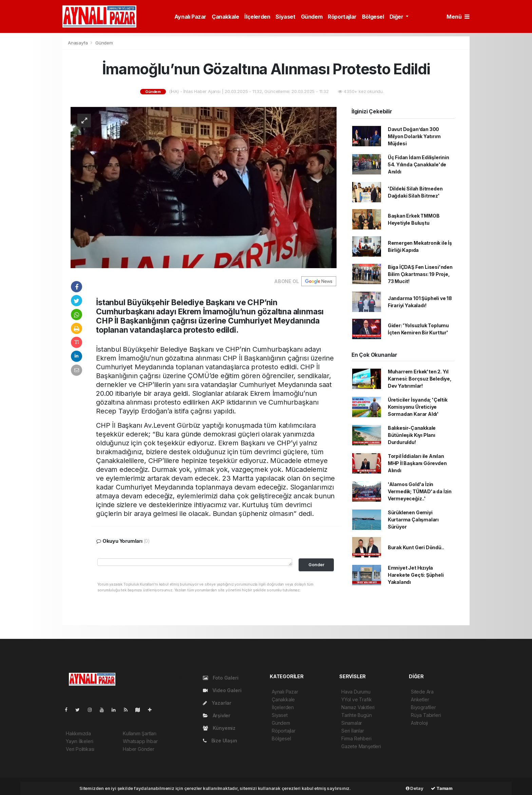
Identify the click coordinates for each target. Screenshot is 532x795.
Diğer (397, 17)
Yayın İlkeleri (79, 741)
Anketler (420, 699)
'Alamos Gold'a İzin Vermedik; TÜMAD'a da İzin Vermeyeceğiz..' (420, 491)
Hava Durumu (356, 692)
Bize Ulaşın (220, 741)
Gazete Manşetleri (361, 746)
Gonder (316, 565)
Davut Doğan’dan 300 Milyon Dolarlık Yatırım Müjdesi (414, 136)
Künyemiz (219, 728)
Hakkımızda (78, 733)
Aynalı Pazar (190, 17)
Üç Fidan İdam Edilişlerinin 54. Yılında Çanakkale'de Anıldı (419, 164)
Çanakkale (225, 17)
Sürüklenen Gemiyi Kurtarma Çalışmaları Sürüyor (413, 520)
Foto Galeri (221, 678)
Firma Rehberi (356, 738)
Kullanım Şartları (140, 733)
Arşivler (217, 715)
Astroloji (419, 723)
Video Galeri (222, 690)
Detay (415, 788)
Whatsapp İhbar (140, 741)
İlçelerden (257, 17)
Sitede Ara (422, 692)
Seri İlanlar (353, 731)
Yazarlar (217, 703)
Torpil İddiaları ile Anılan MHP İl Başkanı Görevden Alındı (417, 463)
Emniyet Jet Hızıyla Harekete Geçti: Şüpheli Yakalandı (416, 575)
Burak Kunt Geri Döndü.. (416, 547)
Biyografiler (423, 707)
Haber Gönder (139, 749)
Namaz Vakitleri (358, 707)
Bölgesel (373, 17)
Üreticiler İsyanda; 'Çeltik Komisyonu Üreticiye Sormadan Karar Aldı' (418, 407)
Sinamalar (352, 723)
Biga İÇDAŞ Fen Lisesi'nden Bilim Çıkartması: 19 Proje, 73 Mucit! (420, 274)
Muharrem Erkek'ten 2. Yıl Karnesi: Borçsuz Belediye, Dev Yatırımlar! (420, 379)
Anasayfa (78, 43)
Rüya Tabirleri (426, 715)
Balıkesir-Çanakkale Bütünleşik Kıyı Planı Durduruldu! (412, 435)
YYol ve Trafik (356, 699)
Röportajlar (342, 17)
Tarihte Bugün (357, 715)
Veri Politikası (80, 749)
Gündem (312, 17)
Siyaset (285, 17)
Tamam (442, 788)
